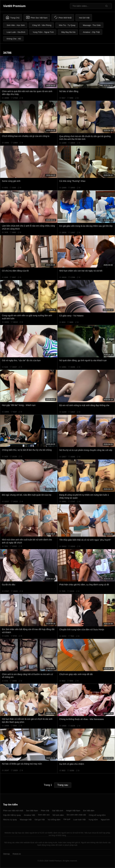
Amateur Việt (29, 815)
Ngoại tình (105, 820)
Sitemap (6, 854)
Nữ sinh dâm (58, 815)
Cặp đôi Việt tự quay (12, 815)
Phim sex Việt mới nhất (13, 811)
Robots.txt (17, 854)
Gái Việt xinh (58, 811)
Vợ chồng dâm (54, 820)
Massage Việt (26, 820)
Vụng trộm (93, 820)
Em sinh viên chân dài (76, 815)
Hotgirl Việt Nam (73, 811)
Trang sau (63, 785)
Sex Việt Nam (32, 811)
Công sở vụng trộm (97, 815)
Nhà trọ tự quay (10, 820)
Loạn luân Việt (79, 820)
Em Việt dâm (89, 811)
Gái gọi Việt (40, 820)
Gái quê (67, 819)
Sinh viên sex (44, 815)
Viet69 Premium (14, 6)
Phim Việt (45, 811)
